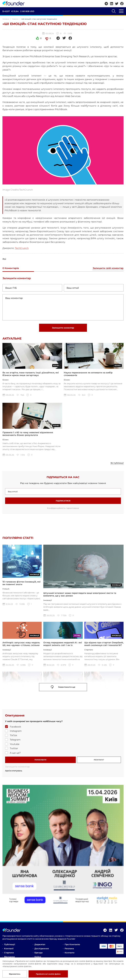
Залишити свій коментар (108, 268)
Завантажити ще (63, 689)
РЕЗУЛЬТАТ (99, 762)
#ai (4, 259)
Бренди (38, 955)
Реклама (69, 950)
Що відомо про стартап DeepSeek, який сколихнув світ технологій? (104, 646)
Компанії (9, 950)
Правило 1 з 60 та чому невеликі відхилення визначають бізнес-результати (28, 435)
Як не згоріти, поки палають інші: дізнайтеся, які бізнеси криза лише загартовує (31, 374)
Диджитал (40, 946)
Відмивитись (15, 974)
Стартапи (9, 955)
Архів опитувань (14, 773)
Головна (6, 19)
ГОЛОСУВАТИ (40, 762)
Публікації (10, 946)
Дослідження (42, 950)
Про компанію (72, 946)
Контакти (69, 955)
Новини (15, 19)
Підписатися (63, 502)
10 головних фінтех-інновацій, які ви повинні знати (21, 595)
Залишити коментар (63, 328)
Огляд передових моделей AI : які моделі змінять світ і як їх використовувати (63, 647)
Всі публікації (116, 464)
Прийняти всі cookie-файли (48, 974)
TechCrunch (22, 248)
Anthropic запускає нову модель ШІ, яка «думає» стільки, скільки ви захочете (21, 647)
